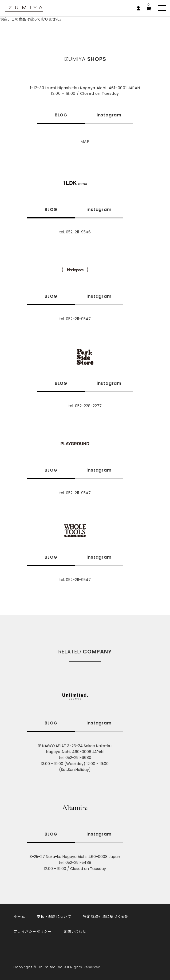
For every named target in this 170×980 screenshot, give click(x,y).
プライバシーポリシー (33, 931)
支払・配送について (54, 916)
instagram (109, 115)
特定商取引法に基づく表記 (106, 916)
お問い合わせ (75, 931)
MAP (85, 142)
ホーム (19, 916)
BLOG (61, 115)
